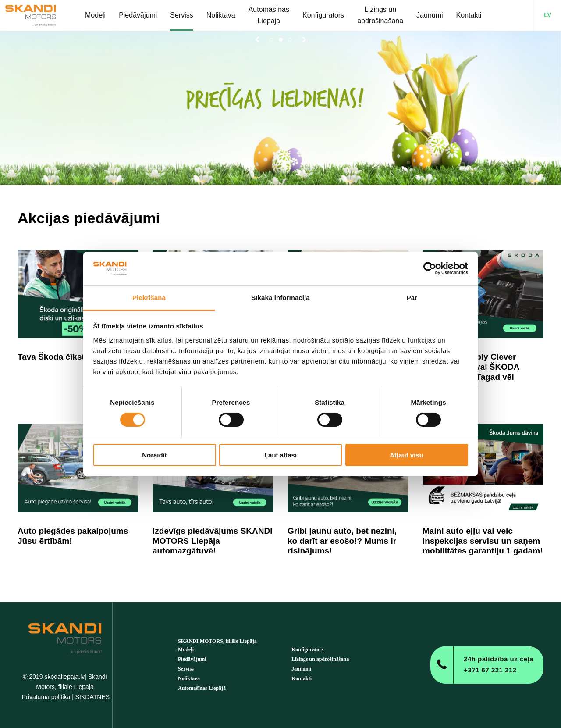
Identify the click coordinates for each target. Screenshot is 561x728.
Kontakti (302, 678)
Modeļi (186, 649)
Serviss (186, 669)
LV (548, 15)
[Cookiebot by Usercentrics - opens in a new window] (430, 268)
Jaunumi (301, 669)
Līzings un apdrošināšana (320, 659)
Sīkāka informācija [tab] (280, 298)
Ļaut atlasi (280, 455)
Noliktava (189, 678)
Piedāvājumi (192, 659)
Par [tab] (412, 298)
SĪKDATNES (92, 697)
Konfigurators (307, 649)
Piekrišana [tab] (149, 298)
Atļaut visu (407, 455)
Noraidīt (154, 455)
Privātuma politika (46, 697)
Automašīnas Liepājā (202, 688)
